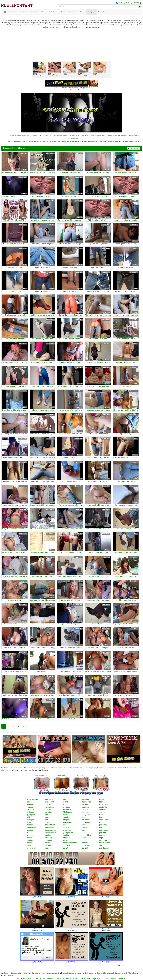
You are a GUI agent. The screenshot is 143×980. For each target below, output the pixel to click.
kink (64, 825)
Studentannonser (39, 141)
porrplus (85, 840)
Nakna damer (116, 141)
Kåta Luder (12, 141)
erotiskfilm (103, 807)
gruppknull (103, 840)
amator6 (103, 809)
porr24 (65, 848)
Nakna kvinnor (28, 141)
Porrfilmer (94, 141)
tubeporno (31, 804)
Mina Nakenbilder (83, 136)
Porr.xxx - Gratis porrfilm (72, 90)
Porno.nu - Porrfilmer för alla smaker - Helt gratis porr (71, 88)
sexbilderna (49, 802)
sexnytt (66, 840)
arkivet (29, 817)
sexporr (85, 804)
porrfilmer (67, 845)
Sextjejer (116, 136)
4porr (65, 804)
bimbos (30, 840)
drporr (84, 833)
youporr (30, 807)
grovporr (48, 845)
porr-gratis (86, 822)
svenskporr (31, 848)
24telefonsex (68, 812)
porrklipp (48, 840)
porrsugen (86, 812)
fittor (65, 799)
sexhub (85, 843)
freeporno (31, 835)
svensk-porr (68, 830)
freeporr (30, 833)
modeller (66, 817)
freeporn (30, 838)
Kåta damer (135, 141)
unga (101, 838)
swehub (85, 817)
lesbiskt (102, 799)
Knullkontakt (56, 141)
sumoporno (49, 827)
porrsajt (85, 848)
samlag (48, 835)
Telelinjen (18, 136)
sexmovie (31, 809)
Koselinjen (55, 136)
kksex (84, 830)
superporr (86, 799)
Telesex (41, 136)
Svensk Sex (86, 141)
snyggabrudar (50, 833)
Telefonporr (73, 136)
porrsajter (86, 845)
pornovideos (104, 835)
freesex (30, 830)
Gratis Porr (69, 141)
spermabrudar (50, 830)
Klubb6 (130, 136)
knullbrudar (49, 817)
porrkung (48, 838)
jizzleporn (31, 812)
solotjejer (66, 838)
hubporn (30, 825)
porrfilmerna (104, 848)
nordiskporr (49, 807)
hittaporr (66, 820)
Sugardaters (107, 141)
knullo (102, 822)
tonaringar (67, 809)
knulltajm (85, 827)
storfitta (66, 835)
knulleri (48, 815)
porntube (103, 833)
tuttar (65, 815)
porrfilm (48, 804)
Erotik (63, 141)
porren (47, 843)
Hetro (121, 3)
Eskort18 (135, 136)
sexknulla (86, 807)
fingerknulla (104, 804)
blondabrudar (104, 843)
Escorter (48, 141)
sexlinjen (30, 820)
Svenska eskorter (106, 136)
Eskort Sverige (95, 136)
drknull (66, 802)
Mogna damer (126, 141)
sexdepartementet (70, 843)
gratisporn (31, 815)
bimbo (29, 843)
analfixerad (104, 820)
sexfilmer (85, 809)
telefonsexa (67, 822)
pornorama (67, 827)
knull (47, 820)
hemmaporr (31, 827)
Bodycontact (74, 138)
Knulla (100, 141)
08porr (84, 838)
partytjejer (49, 812)
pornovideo (86, 835)
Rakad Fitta (77, 141)
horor (101, 817)
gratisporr (67, 807)
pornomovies (50, 825)
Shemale (136, 3)
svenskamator (32, 799)
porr (28, 802)
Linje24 (11, 136)
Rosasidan (123, 136)
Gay (128, 3)
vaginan (102, 812)
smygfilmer (49, 799)
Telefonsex (35, 136)
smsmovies (86, 802)
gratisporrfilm (68, 833)
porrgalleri (86, 815)
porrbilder (103, 825)
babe (29, 845)
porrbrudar (86, 820)
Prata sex (48, 136)
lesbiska (85, 825)
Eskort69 (19, 141)
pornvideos (104, 830)
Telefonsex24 (64, 136)
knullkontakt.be (28, 979)
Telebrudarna (26, 136)
